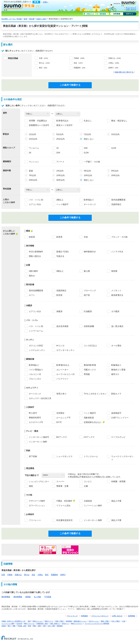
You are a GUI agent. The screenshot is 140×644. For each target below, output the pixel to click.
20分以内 (61, 139)
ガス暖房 (115, 311)
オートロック (90, 204)
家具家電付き (117, 295)
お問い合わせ (131, 10)
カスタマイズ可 (36, 422)
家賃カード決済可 (64, 125)
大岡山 (40, 575)
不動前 (10, 575)
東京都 (32, 19)
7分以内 (87, 134)
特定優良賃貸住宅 (64, 520)
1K (58, 148)
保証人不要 (116, 501)
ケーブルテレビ (118, 437)
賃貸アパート (49, 621)
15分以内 (33, 139)
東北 (9, 626)
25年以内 (33, 180)
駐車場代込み (62, 121)
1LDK (114, 148)
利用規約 (85, 616)
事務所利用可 (35, 418)
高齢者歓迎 (89, 418)
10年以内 (61, 175)
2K (30, 153)
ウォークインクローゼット (122, 458)
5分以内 (60, 134)
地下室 (87, 295)
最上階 (87, 271)
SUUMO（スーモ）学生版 (19, 7)
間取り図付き (35, 256)
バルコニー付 (35, 374)
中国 (44, 626)
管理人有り (61, 394)
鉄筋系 (32, 237)
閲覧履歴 (103, 14)
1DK (86, 148)
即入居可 (33, 413)
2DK (58, 153)
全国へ (46, 2)
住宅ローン (65, 623)
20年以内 (115, 175)
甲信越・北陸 (22, 626)
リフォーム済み (63, 506)
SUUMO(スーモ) (126, 3)
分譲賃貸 (88, 501)
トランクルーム (91, 456)
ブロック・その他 (119, 237)
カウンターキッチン (65, 350)
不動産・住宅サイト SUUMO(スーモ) (14, 621)
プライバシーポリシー (100, 616)
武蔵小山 (18, 575)
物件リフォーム (29, 623)
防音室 (59, 295)
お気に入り (89, 14)
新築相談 (60, 626)
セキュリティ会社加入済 (40, 398)
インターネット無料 (38, 442)
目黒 (3, 575)
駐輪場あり (116, 365)
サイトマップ (131, 7)
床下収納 (33, 456)
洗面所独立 (116, 204)
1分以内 (33, 134)
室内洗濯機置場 (118, 200)
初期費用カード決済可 (39, 125)
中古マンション (94, 621)
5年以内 (115, 171)
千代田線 (48, 597)
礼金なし (88, 121)
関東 (14, 626)
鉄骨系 (59, 237)
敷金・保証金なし (119, 121)
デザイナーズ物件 (37, 501)
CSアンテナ (89, 437)
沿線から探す (41, 19)
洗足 (33, 575)
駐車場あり (89, 200)
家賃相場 (69, 621)
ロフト (32, 295)
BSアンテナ (62, 437)
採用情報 (131, 616)
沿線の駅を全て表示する (124, 72)
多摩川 (63, 575)
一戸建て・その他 (92, 162)
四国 (39, 626)
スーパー (60, 481)
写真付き (60, 256)
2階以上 (60, 200)
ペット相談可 (62, 204)
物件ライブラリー (77, 623)
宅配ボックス (90, 370)
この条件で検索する (70, 85)
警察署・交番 (62, 486)
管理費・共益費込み (38, 121)
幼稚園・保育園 (118, 481)
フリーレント (35, 520)
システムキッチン (37, 350)
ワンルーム (34, 148)
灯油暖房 (88, 311)
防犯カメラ (116, 394)
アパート (60, 162)
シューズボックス (64, 456)
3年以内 (87, 171)
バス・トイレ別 (36, 200)
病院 (31, 486)
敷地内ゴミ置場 (118, 370)
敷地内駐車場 (90, 365)
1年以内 (60, 171)
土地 (124, 621)
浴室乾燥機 (89, 326)
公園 (86, 486)
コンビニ (88, 481)
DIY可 (59, 422)
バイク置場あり (36, 370)
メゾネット (116, 291)
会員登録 (117, 14)
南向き (32, 276)
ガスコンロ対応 (36, 346)
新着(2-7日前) (63, 252)
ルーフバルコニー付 (65, 374)
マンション (34, 162)
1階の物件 (34, 271)
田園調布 (54, 575)
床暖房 (59, 311)
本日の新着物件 (36, 252)
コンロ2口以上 (90, 346)
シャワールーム (36, 331)
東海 (29, 626)
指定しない (89, 139)
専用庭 (87, 374)
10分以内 (115, 134)
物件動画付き (90, 252)
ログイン (130, 14)
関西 (34, 626)
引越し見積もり (55, 623)
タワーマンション (37, 506)
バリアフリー (62, 379)
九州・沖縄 (51, 626)
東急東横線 (6, 597)
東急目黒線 (13, 58)
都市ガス (115, 374)
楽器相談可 (116, 413)
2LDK (86, 153)
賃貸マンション (38, 621)
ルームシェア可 (63, 418)
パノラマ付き (117, 252)
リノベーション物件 (93, 506)
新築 (31, 171)
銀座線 (28, 597)
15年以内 (88, 175)
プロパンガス (35, 379)
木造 (86, 237)
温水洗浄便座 (62, 326)
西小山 (27, 575)
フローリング (90, 291)
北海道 (4, 626)
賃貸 (25, 19)
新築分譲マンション (80, 621)
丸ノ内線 (37, 597)
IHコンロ (60, 346)
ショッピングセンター (39, 481)
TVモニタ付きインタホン (95, 394)
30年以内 (61, 180)
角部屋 (114, 271)
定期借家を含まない (93, 422)
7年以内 (33, 175)
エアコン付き (35, 204)
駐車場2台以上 (63, 365)
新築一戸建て (105, 621)
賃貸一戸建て (60, 621)
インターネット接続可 (39, 437)
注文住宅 (19, 623)
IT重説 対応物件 (64, 501)
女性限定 (60, 413)
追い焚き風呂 (117, 326)
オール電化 (116, 346)
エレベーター (62, 370)
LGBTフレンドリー (120, 418)
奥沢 (47, 575)
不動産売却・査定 (42, 623)
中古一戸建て (116, 621)
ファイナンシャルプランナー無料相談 (97, 623)
